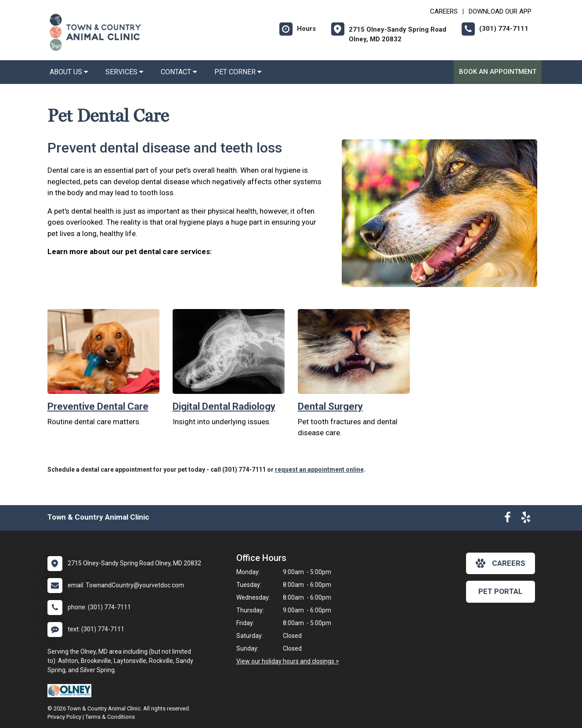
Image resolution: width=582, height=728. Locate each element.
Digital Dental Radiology (224, 406)
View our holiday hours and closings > (288, 661)
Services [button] (124, 72)
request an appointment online (319, 470)
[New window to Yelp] (526, 519)
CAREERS (444, 11)
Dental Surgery (330, 406)
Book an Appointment (498, 72)
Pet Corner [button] (238, 72)
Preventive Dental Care (98, 406)
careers (501, 563)
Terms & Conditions (110, 717)
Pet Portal (501, 591)
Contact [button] (179, 72)
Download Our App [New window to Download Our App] (500, 11)
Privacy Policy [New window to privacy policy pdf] (64, 717)
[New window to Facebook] (508, 519)
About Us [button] (69, 72)
